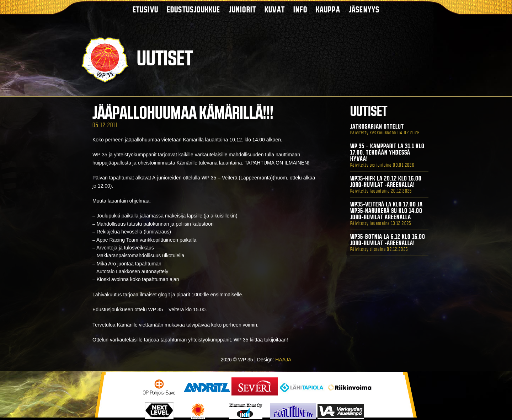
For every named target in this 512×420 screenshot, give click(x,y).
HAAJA (283, 360)
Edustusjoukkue (194, 9)
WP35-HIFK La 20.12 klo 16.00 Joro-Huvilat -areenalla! (386, 182)
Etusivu (145, 9)
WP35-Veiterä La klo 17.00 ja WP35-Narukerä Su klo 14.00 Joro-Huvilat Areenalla (386, 211)
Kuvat (275, 9)
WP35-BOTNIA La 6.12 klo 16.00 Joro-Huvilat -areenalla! (388, 240)
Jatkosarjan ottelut (377, 126)
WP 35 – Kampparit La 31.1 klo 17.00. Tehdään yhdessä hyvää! (387, 152)
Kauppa (328, 9)
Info (300, 9)
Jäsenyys (364, 9)
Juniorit (243, 9)
